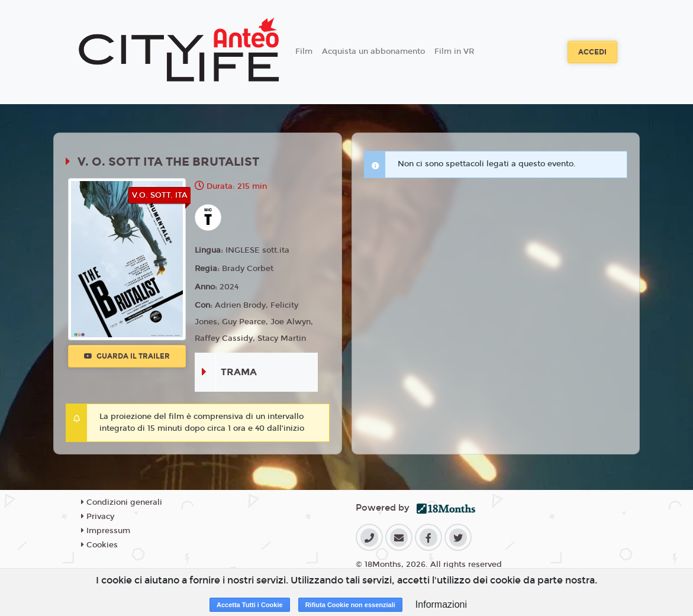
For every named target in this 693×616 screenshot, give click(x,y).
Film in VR (454, 51)
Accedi (592, 52)
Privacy (98, 517)
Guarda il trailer (127, 356)
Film (304, 51)
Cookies (99, 545)
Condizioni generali (122, 502)
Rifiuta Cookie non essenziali (350, 605)
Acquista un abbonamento (373, 51)
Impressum (106, 531)
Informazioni (441, 604)
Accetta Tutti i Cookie (250, 605)
